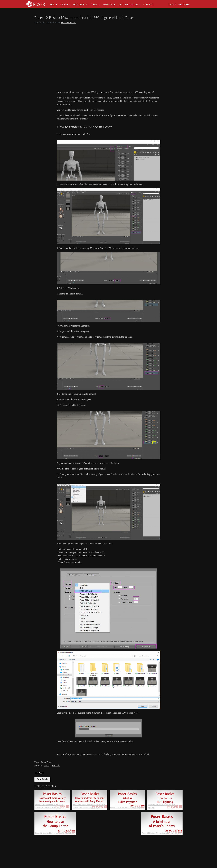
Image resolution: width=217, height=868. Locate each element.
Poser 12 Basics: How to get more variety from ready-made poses (49, 806)
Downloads (80, 5)
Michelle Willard (68, 23)
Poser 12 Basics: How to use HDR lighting (162, 806)
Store (64, 5)
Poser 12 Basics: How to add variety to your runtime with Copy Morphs (89, 806)
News (94, 5)
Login (173, 5)
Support (149, 5)
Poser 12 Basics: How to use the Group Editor (54, 833)
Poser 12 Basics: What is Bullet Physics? (127, 807)
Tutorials (109, 5)
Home (54, 5)
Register (184, 5)
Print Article (42, 779)
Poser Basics (47, 762)
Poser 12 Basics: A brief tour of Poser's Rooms (161, 833)
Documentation (128, 5)
